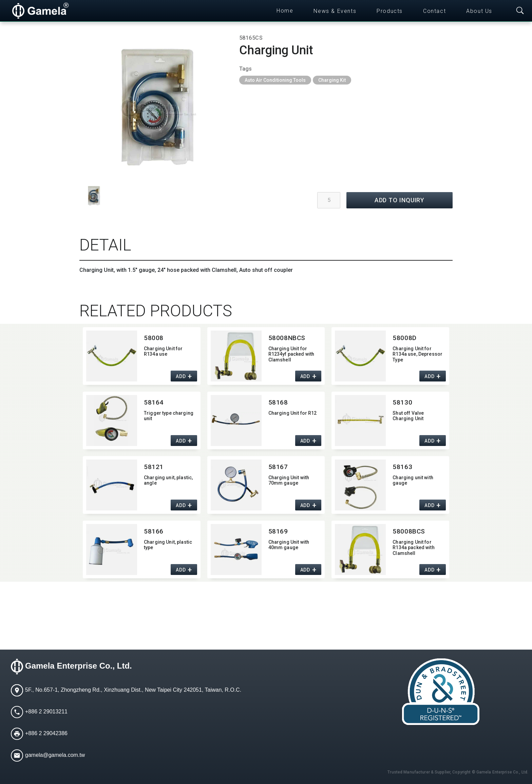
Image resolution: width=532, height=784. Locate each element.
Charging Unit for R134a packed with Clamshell (413, 548)
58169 (278, 531)
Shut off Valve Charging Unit (408, 416)
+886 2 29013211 (46, 712)
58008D (404, 338)
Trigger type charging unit (169, 416)
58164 (154, 402)
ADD (181, 376)
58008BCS (409, 531)
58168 (278, 402)
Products (390, 11)
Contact (434, 11)
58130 (402, 402)
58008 (154, 338)
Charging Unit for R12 (293, 413)
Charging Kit (332, 80)
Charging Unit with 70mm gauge (289, 480)
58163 (402, 467)
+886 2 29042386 (46, 733)
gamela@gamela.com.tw (55, 755)
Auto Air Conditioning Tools (275, 80)
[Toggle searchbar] (520, 11)
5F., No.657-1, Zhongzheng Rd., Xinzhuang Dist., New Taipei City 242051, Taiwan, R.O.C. (133, 690)
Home (285, 11)
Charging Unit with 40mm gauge (289, 545)
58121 (154, 467)
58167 (278, 467)
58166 (154, 531)
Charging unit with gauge (413, 480)
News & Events (335, 11)
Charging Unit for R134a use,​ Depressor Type (417, 354)
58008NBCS (287, 338)
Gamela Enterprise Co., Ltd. (79, 666)
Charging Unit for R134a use (163, 351)
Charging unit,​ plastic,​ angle (168, 480)
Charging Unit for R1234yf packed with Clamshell (291, 354)
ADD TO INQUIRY (400, 200)
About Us (479, 11)
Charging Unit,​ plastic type (168, 545)
